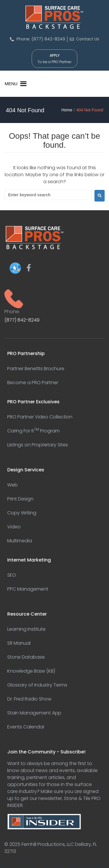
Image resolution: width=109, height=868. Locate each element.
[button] (11, 84)
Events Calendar (26, 727)
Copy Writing (22, 513)
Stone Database (26, 657)
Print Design (20, 499)
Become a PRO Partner (33, 383)
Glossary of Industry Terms (37, 685)
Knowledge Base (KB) (31, 671)
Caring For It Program (33, 431)
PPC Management (28, 589)
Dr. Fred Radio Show (29, 699)
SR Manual (19, 643)
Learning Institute (26, 629)
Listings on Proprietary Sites (38, 445)
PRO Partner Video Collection (40, 417)
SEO (12, 575)
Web (12, 485)
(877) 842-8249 (22, 320)
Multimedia (20, 541)
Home (67, 110)
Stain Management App (34, 713)
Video (14, 527)
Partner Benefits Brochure (36, 369)
